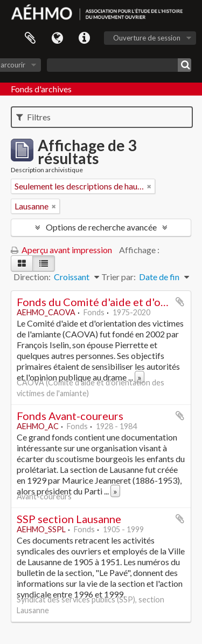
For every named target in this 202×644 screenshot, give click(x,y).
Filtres (33, 117)
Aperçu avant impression (61, 250)
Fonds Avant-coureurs (70, 416)
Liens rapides (84, 38)
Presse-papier (30, 38)
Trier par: (119, 277)
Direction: (32, 277)
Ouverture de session (147, 38)
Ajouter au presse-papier (180, 302)
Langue (57, 38)
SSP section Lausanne (69, 519)
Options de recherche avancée (101, 227)
